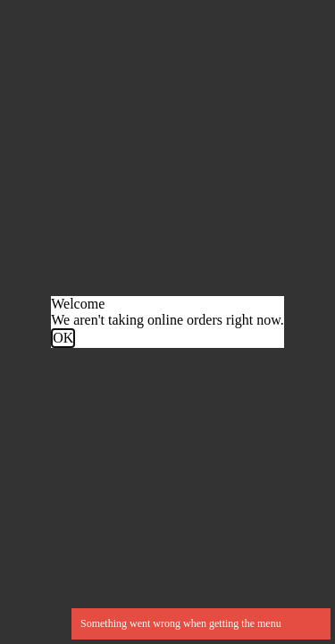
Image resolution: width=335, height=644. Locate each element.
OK (63, 338)
